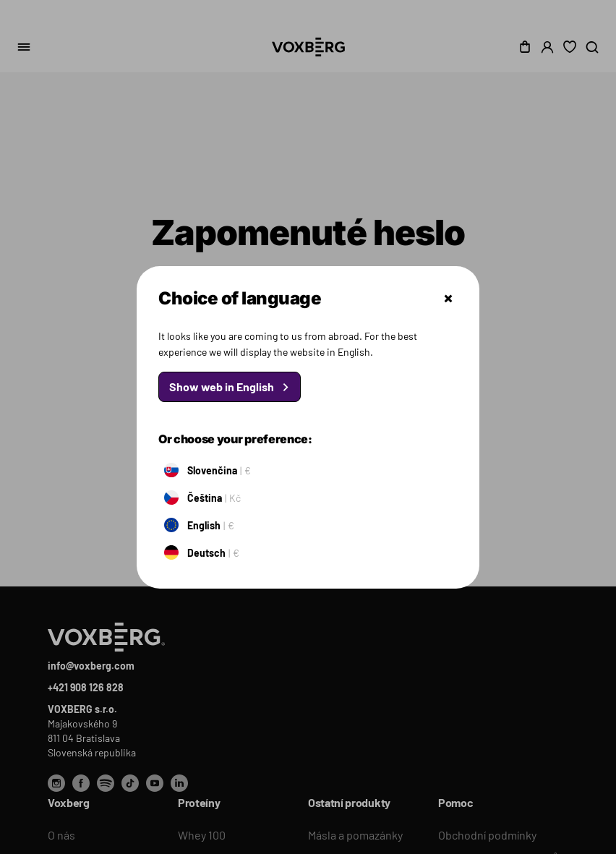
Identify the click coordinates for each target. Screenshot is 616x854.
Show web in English (222, 387)
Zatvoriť (448, 299)
